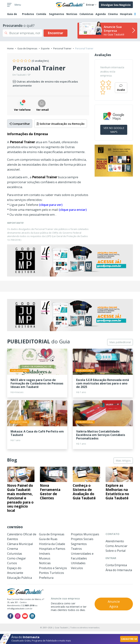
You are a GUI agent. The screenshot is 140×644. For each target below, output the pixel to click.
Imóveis (45, 554)
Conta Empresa (116, 565)
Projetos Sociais (82, 539)
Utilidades (78, 563)
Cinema (113, 14)
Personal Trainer (62, 48)
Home (10, 48)
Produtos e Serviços (53, 568)
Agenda (101, 14)
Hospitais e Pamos (52, 549)
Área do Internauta (119, 570)
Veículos (77, 568)
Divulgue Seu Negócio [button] (116, 5)
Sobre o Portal (116, 551)
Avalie (121, 88)
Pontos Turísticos (51, 573)
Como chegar (16, 558)
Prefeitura (46, 578)
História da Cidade (52, 544)
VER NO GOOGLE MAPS (114, 130)
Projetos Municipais (85, 534)
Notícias (72, 14)
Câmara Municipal (20, 544)
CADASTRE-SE (129, 639)
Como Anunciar (116, 546)
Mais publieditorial (120, 342)
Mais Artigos (123, 461)
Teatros (76, 549)
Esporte (45, 48)
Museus (45, 558)
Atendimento (115, 541)
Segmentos (57, 14)
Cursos (12, 563)
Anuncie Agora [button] (114, 604)
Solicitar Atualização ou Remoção (61, 124)
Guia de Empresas (27, 48)
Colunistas (86, 14)
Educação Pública (20, 578)
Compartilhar (20, 124)
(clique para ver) (51, 205)
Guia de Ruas (48, 539)
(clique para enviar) (73, 210)
